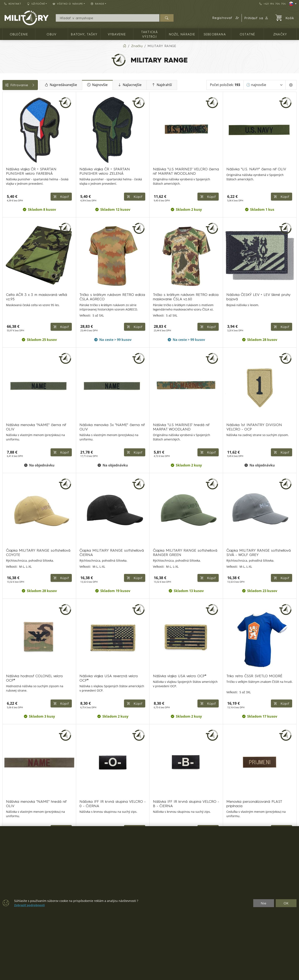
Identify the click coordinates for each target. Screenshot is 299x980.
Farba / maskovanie (21, 180)
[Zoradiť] (265, 85)
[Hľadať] (167, 18)
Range (10, 199)
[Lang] (293, 4)
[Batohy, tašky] (6, 122)
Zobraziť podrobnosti (29, 905)
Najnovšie (124, 85)
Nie (264, 903)
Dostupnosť (14, 171)
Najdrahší (189, 85)
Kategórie (13, 96)
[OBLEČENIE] (6, 107)
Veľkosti (11, 190)
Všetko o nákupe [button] (68, 4)
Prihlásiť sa (256, 18)
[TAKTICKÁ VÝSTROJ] (6, 137)
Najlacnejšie (157, 85)
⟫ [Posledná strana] (223, 811)
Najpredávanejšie (88, 85)
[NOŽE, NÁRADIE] (6, 144)
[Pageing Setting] (291, 85)
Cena (9, 162)
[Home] (124, 46)
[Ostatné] (6, 151)
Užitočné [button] (36, 4)
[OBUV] (6, 114)
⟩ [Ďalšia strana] (213, 811)
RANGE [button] (97, 4)
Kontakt (13, 4)
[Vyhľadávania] (108, 18)
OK (286, 903)
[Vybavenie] (6, 129)
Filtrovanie (34, 85)
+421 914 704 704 (272, 4)
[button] (226, 18)
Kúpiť (167, 308)
